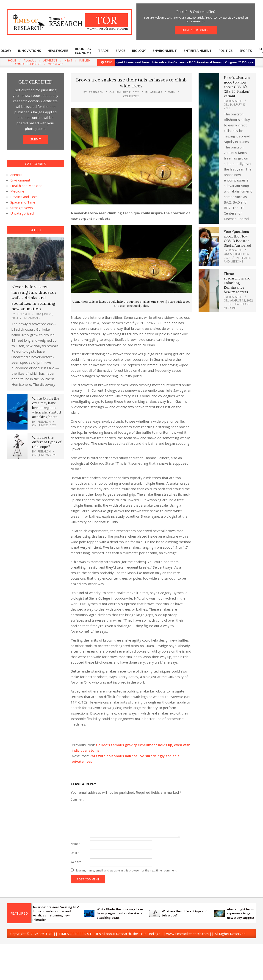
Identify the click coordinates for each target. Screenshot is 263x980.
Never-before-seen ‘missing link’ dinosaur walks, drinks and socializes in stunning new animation (34, 298)
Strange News (22, 208)
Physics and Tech (24, 197)
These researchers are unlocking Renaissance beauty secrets (237, 283)
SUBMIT (36, 139)
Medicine (17, 191)
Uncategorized (22, 213)
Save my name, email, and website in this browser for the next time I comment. (126, 870)
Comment (77, 800)
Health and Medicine (26, 186)
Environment (20, 180)
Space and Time (23, 202)
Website (76, 862)
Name (76, 844)
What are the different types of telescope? (47, 442)
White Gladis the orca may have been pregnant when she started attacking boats (46, 408)
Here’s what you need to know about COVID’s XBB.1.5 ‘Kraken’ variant (237, 87)
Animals (156, 92)
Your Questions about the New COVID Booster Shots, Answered (237, 239)
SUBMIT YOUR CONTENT (196, 30)
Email (75, 853)
